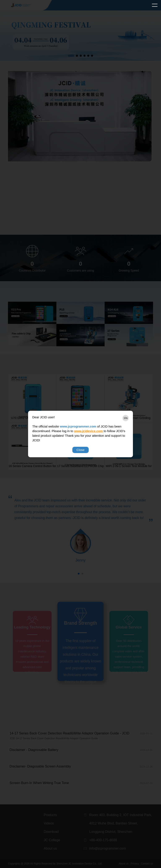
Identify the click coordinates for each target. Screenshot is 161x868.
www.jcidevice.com (88, 431)
